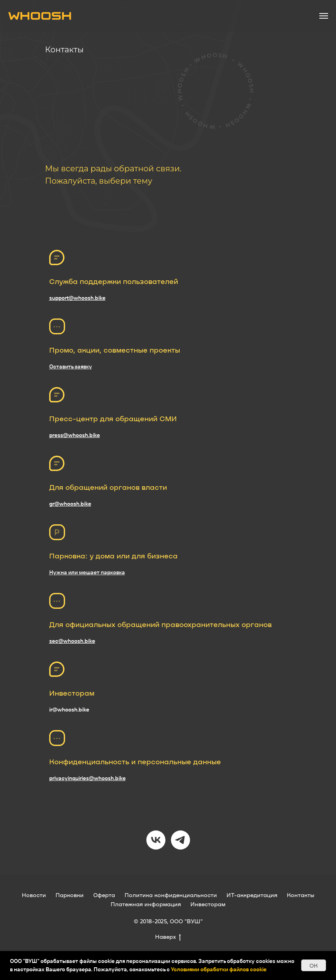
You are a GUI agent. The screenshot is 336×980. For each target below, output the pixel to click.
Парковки (70, 895)
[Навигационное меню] (324, 16)
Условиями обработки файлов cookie (219, 969)
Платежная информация (146, 904)
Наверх (168, 937)
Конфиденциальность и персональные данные (135, 761)
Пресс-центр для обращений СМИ (113, 418)
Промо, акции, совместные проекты (115, 350)
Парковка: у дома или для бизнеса (113, 556)
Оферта (104, 895)
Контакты (300, 895)
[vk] (156, 840)
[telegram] (180, 840)
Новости (34, 895)
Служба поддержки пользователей (114, 281)
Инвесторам (72, 693)
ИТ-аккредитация (252, 895)
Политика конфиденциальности (171, 895)
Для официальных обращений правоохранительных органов (160, 624)
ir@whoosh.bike (69, 710)
